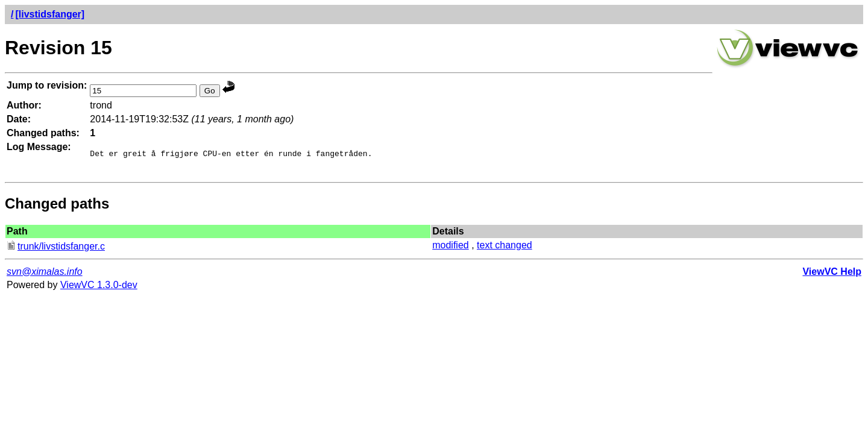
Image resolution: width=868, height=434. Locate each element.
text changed (505, 249)
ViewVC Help (832, 275)
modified (450, 249)
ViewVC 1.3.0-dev (99, 288)
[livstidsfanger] (50, 14)
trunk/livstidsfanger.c (56, 250)
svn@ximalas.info (45, 275)
